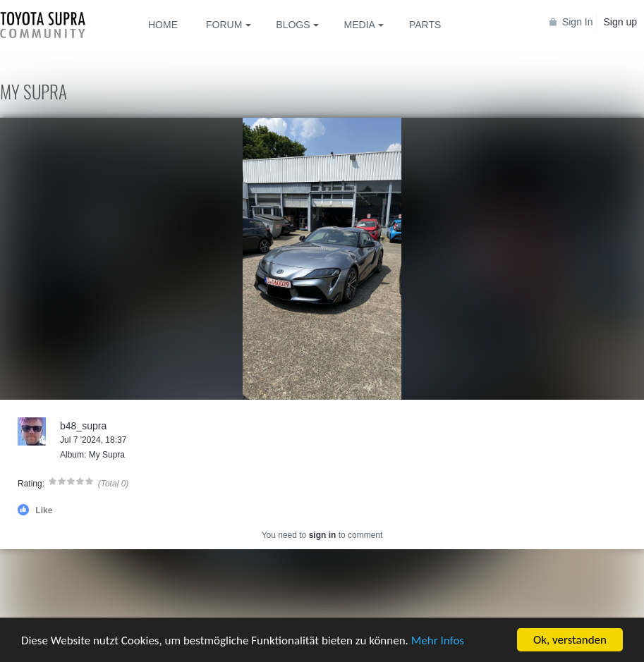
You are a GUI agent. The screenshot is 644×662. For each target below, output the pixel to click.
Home (163, 25)
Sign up (620, 22)
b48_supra (83, 426)
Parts (425, 25)
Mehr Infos (438, 641)
